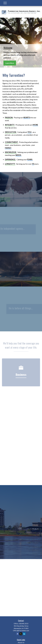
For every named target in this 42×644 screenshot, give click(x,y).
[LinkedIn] (24, 634)
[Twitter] (21, 634)
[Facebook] (17, 634)
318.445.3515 (24, 624)
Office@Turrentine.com (21, 630)
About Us (21, 642)
